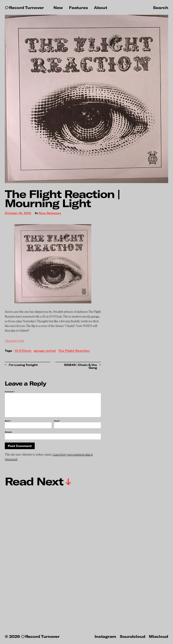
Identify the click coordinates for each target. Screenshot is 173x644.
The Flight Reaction (74, 351)
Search (161, 7)
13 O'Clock (23, 351)
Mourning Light (15, 341)
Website (8, 432)
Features (78, 8)
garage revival (45, 351)
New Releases (50, 213)
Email (57, 421)
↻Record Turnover (24, 8)
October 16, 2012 (18, 213)
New (58, 8)
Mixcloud (159, 636)
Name (8, 421)
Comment (10, 392)
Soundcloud (133, 636)
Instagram (105, 636)
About (101, 8)
